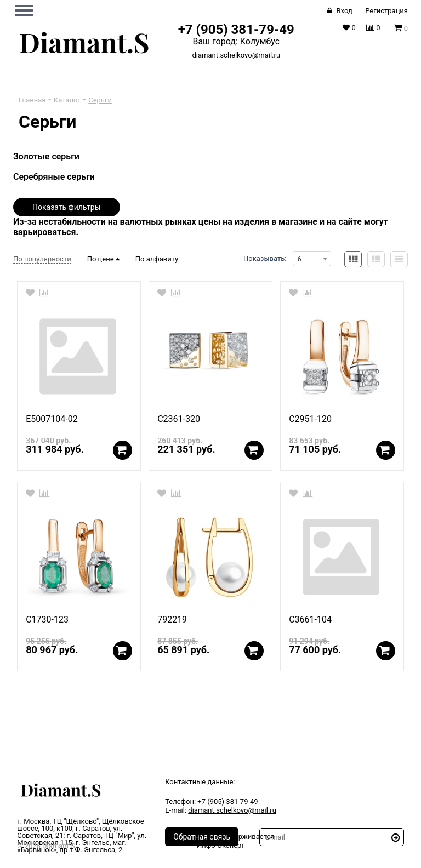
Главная (32, 100)
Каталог (67, 100)
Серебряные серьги (54, 177)
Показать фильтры (67, 207)
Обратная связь (202, 837)
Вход (345, 11)
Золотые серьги (46, 156)
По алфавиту (157, 259)
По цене (103, 259)
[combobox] (312, 259)
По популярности (42, 259)
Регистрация (386, 11)
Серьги (100, 100)
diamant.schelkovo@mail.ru (236, 55)
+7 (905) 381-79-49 (236, 30)
